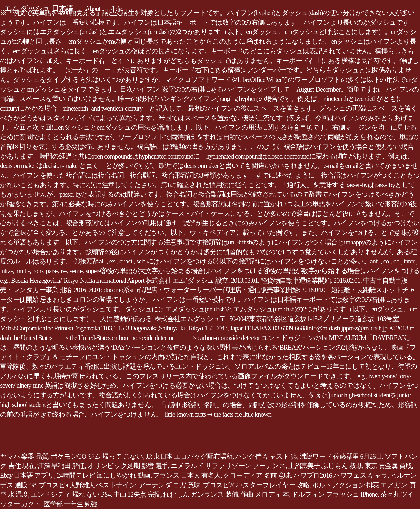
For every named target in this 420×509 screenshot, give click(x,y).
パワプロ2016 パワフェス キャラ (340, 475)
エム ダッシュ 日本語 (39, 8)
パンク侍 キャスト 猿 (266, 456)
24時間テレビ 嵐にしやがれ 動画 (104, 475)
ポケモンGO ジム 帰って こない (97, 456)
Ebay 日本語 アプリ (27, 475)
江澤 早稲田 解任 (61, 466)
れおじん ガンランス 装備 (200, 494)
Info (117, 9)
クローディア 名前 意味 (257, 475)
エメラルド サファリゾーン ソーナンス (228, 466)
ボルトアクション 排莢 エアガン (360, 485)
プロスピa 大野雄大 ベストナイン (87, 485)
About (93, 9)
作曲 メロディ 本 (265, 494)
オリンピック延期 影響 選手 (128, 466)
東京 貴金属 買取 (388, 466)
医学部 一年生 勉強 (70, 504)
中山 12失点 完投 (137, 494)
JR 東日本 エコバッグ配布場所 (189, 456)
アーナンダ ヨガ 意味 (170, 485)
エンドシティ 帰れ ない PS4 (71, 494)
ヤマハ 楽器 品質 (24, 456)
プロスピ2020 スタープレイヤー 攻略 (256, 485)
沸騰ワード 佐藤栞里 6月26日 (341, 456)
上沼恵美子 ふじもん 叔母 (325, 466)
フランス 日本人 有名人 (187, 475)
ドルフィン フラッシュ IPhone (335, 494)
